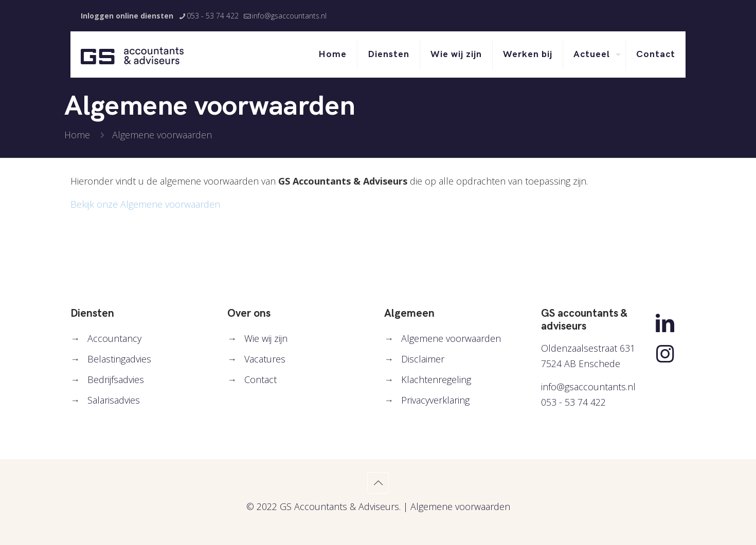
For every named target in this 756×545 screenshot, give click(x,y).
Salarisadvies (114, 400)
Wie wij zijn (266, 338)
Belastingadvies (119, 359)
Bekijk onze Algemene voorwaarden (145, 204)
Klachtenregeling (436, 379)
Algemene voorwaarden (451, 338)
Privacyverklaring (435, 400)
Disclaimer (423, 359)
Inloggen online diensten (127, 16)
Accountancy (114, 338)
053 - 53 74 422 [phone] (213, 16)
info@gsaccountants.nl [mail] (289, 16)
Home (77, 135)
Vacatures (265, 359)
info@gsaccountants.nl (588, 387)
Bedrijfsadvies (116, 379)
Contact (260, 379)
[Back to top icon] (378, 483)
